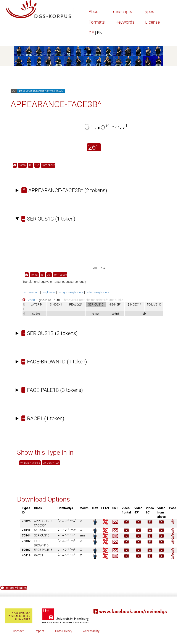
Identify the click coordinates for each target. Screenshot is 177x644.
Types (148, 11)
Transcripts (121, 11)
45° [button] (31, 165)
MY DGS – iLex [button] (51, 463)
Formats (97, 22)
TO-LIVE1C (154, 304)
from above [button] (48, 165)
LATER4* (37, 304)
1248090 (30, 300)
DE (96, 33)
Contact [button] (18, 631)
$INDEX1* (134, 304)
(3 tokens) (50, 333)
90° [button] (37, 165)
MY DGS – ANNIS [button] (30, 463)
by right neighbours (71, 292)
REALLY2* (76, 304)
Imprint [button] (39, 631)
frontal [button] (22, 165)
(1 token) (48, 219)
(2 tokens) (64, 190)
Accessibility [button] (91, 631)
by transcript (31, 292)
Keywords (125, 22)
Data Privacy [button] (64, 631)
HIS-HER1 (115, 304)
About (94, 11)
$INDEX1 (56, 304)
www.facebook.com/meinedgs (130, 612)
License (152, 22)
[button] (15, 165)
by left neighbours (97, 292)
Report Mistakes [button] (14, 588)
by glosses (49, 292)
